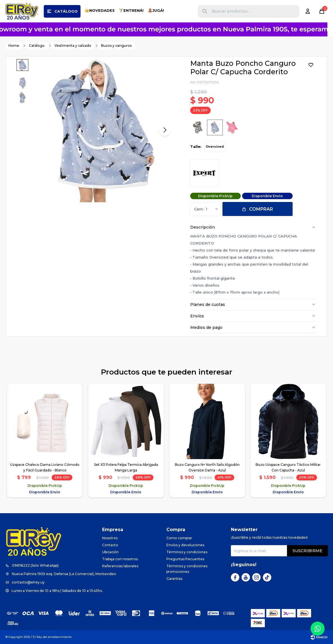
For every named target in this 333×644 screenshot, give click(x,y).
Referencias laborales (120, 566)
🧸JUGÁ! (156, 10)
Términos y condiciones (187, 552)
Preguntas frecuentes (185, 559)
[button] (205, 11)
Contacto (110, 545)
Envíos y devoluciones (185, 545)
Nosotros (110, 538)
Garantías (174, 579)
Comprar (261, 209)
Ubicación (110, 552)
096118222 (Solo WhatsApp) (35, 565)
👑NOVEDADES (100, 10)
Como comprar (179, 538)
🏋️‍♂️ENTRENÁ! (131, 10)
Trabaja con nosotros (120, 559)
